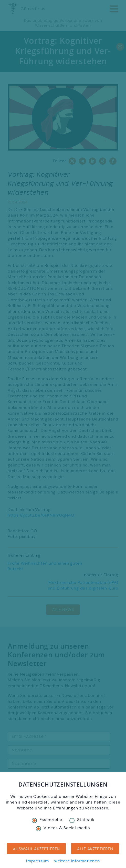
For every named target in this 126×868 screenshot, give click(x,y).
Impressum (38, 861)
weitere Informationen (77, 861)
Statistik (82, 820)
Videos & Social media (63, 828)
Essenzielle (47, 820)
